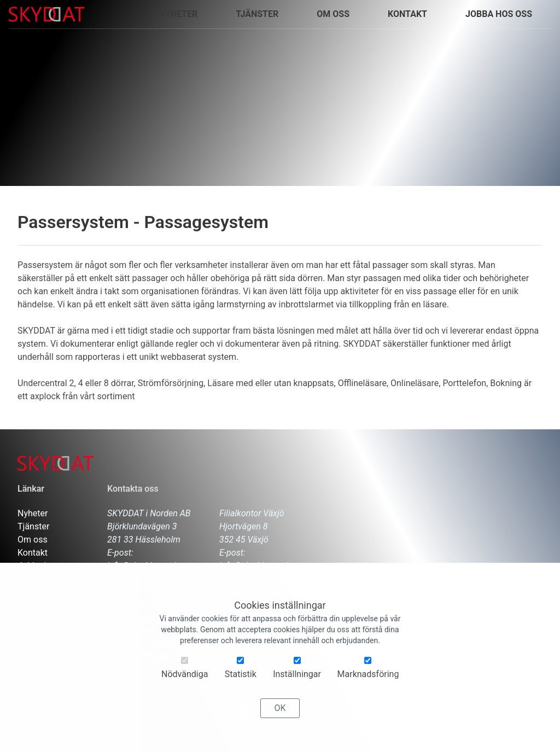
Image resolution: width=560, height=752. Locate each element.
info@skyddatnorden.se (152, 566)
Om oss (333, 14)
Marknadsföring (368, 671)
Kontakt (33, 553)
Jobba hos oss (46, 566)
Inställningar (297, 671)
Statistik (241, 671)
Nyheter (33, 513)
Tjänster (33, 526)
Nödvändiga (185, 671)
